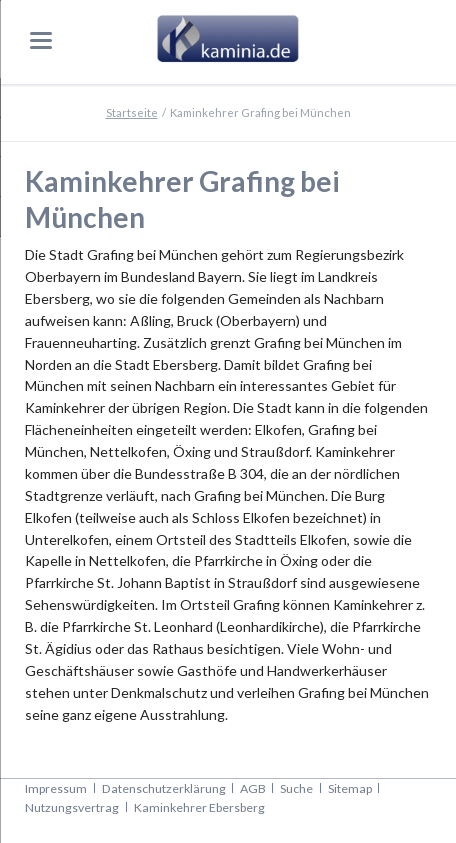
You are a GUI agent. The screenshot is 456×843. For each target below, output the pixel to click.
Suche (296, 788)
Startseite (132, 112)
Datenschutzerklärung (164, 788)
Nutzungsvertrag (72, 807)
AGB (253, 788)
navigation (41, 40)
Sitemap (350, 788)
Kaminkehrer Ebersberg (199, 807)
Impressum (56, 788)
